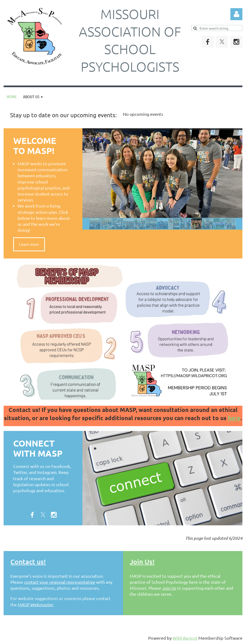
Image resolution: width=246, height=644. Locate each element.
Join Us (169, 588)
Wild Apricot (185, 638)
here (234, 418)
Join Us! (142, 562)
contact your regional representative (60, 582)
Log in (236, 14)
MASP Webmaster (35, 604)
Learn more (29, 244)
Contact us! (28, 562)
